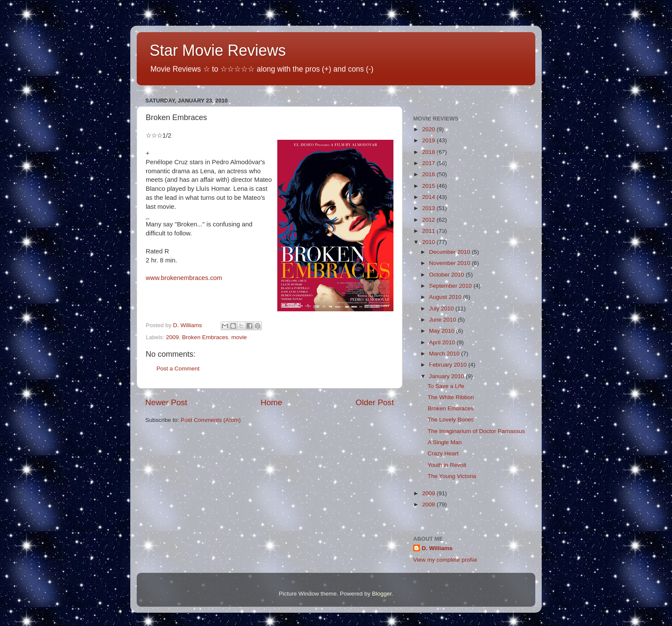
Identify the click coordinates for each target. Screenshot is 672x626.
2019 (429, 140)
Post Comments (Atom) (211, 420)
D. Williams (437, 548)
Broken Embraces (205, 337)
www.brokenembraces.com (184, 278)
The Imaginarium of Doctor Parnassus (476, 431)
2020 (429, 129)
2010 (429, 242)
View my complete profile (445, 560)
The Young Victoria (452, 476)
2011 (429, 231)
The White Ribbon (451, 397)
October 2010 (447, 275)
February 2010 (449, 365)
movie (239, 337)
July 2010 (442, 308)
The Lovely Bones (451, 420)
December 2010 (450, 252)
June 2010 (443, 320)
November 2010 (450, 263)
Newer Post (166, 402)
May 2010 (442, 331)
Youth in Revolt (447, 465)
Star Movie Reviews (218, 50)
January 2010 (447, 376)
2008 (429, 504)
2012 (429, 220)
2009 (172, 337)
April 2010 (443, 342)
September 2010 (451, 286)
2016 (429, 174)
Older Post (375, 402)
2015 (429, 186)
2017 (429, 163)
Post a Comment (178, 369)
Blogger (382, 594)
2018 (429, 152)
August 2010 (446, 297)
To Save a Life (446, 386)
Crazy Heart (443, 453)
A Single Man (445, 442)
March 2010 (445, 354)
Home (271, 402)
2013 (429, 208)
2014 (429, 197)
